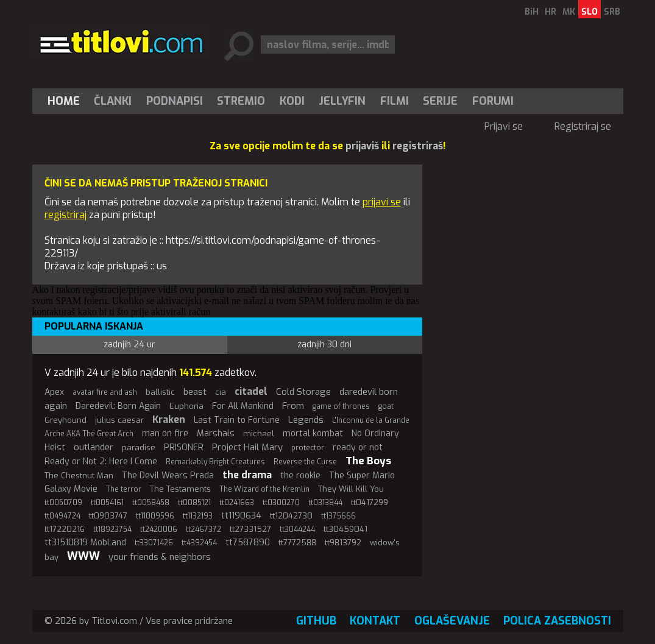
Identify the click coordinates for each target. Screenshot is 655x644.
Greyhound (65, 420)
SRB (612, 12)
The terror (124, 489)
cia (221, 392)
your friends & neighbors (160, 557)
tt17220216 (65, 529)
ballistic (160, 392)
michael (259, 433)
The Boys (368, 461)
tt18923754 (112, 529)
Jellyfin (342, 101)
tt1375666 (338, 516)
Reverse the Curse (305, 462)
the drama (247, 475)
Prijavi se (504, 126)
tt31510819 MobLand (85, 543)
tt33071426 (154, 543)
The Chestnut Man (79, 476)
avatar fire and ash (105, 392)
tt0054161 (107, 503)
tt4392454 (199, 543)
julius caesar (119, 420)
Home (64, 101)
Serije (440, 101)
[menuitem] (66, 101)
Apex (54, 392)
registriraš (418, 146)
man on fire (165, 433)
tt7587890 (248, 543)
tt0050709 (63, 503)
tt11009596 (155, 516)
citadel (251, 391)
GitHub (316, 621)
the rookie (300, 476)
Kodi (292, 101)
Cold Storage (303, 392)
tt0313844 (325, 503)
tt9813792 (343, 543)
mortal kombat (313, 433)
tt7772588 (297, 543)
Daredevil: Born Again (118, 406)
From (293, 406)
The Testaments (180, 489)
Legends (306, 420)
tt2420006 (159, 529)
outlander (94, 447)
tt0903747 (108, 516)
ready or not (358, 448)
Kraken (169, 419)
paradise (139, 448)
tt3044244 (297, 529)
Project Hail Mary (247, 447)
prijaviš (362, 146)
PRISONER (184, 448)
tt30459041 (345, 529)
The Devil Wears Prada (168, 476)
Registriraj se (583, 126)
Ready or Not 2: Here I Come (101, 462)
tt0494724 (62, 516)
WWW (83, 556)
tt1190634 (241, 516)
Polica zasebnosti (557, 621)
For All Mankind (243, 406)
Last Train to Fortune (237, 420)
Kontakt (375, 621)
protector (308, 448)
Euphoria (186, 406)
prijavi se (382, 202)
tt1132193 (198, 516)
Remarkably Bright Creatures (215, 462)
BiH (532, 12)
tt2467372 (204, 529)
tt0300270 (281, 503)
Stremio (241, 101)
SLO (589, 12)
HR (551, 12)
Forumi (493, 101)
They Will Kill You (351, 489)
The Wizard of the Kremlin (264, 489)
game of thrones (341, 406)
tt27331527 (250, 529)
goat (386, 406)
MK (569, 12)
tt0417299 (370, 502)
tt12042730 (291, 516)
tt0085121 (194, 503)
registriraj (65, 215)
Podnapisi (175, 101)
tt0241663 (237, 503)
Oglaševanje (452, 621)
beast (195, 392)
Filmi (395, 101)
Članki (113, 101)
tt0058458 (151, 503)
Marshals (216, 433)
